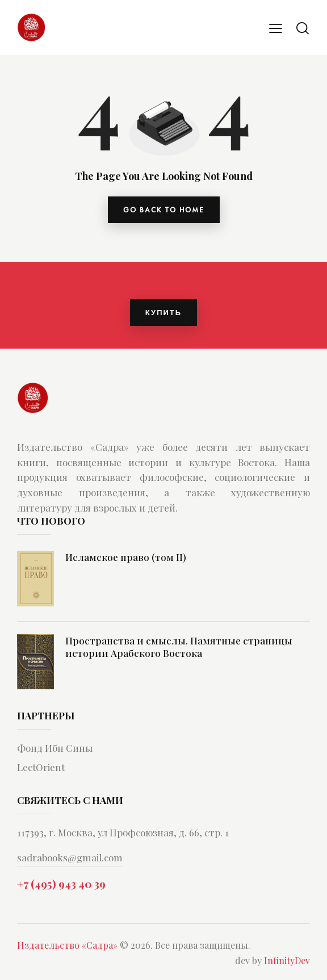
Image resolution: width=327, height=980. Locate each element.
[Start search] (303, 28)
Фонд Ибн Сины (55, 748)
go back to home (164, 210)
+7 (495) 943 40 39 (61, 884)
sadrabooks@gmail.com (70, 857)
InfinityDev (287, 961)
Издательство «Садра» (67, 946)
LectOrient (41, 767)
